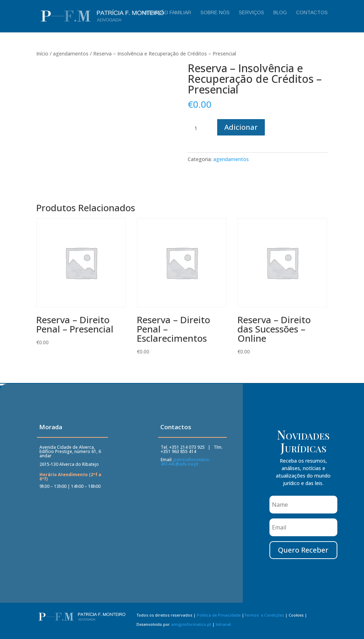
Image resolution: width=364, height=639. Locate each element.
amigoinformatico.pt (191, 625)
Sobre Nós (215, 13)
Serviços (251, 13)
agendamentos (71, 54)
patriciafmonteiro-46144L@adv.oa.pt (186, 462)
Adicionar (241, 127)
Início (42, 54)
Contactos (312, 13)
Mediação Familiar (167, 13)
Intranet (223, 625)
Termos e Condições (264, 616)
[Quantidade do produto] (198, 128)
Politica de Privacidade (219, 616)
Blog (280, 13)
